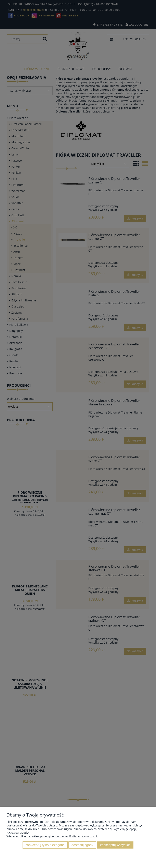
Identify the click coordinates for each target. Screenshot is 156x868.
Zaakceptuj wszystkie (115, 845)
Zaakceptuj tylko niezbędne (45, 845)
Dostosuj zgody (82, 845)
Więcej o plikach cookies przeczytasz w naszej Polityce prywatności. (52, 836)
